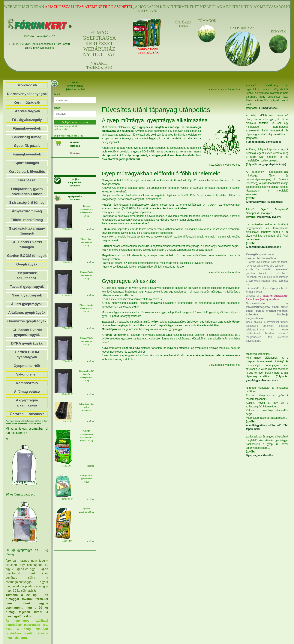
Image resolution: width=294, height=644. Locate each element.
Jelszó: (57, 108)
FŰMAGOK (207, 21)
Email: (57, 94)
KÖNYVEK (278, 31)
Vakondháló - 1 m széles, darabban (86, 407)
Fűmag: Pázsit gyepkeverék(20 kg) (86, 275)
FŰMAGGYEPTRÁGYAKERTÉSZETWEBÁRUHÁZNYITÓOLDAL (99, 44)
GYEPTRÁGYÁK (242, 28)
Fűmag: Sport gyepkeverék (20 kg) (86, 242)
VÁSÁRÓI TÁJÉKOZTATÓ (99, 65)
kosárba (90, 229)
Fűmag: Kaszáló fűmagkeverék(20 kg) (86, 308)
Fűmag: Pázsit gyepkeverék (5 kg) (86, 479)
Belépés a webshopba (75, 122)
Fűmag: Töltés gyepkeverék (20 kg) (86, 341)
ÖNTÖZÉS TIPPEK (183, 24)
